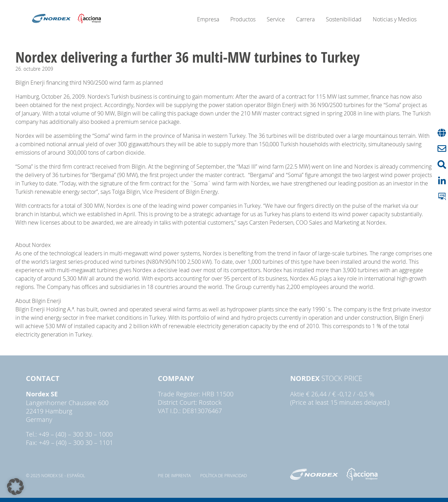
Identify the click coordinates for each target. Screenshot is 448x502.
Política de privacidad (223, 475)
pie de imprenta (174, 475)
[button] (15, 487)
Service (276, 19)
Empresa (208, 19)
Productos (243, 19)
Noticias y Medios (395, 19)
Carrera (305, 19)
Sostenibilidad (344, 19)
